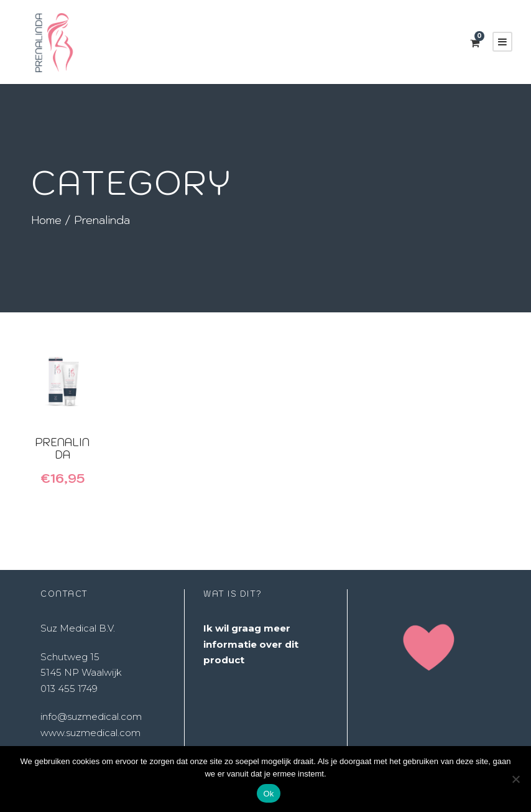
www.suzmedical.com (90, 733)
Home (46, 220)
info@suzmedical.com (91, 716)
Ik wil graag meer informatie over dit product (251, 644)
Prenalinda (62, 449)
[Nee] (515, 779)
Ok (268, 794)
